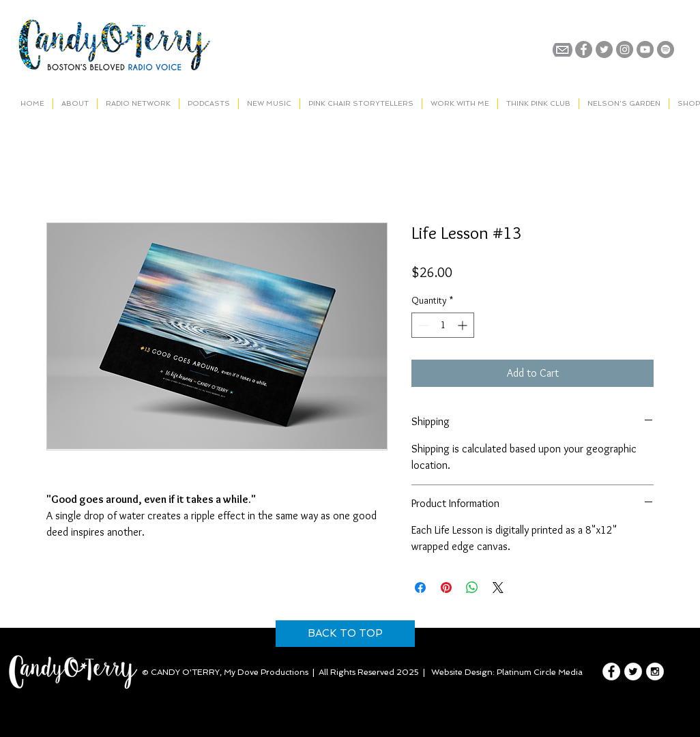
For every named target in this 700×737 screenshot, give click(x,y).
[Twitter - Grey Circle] (604, 49)
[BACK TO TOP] (345, 634)
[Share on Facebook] (420, 588)
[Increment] (464, 325)
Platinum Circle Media (540, 672)
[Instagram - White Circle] (655, 671)
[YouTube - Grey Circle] (645, 49)
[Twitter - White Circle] (633, 671)
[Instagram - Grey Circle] (625, 49)
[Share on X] (498, 588)
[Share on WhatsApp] (472, 588)
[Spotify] (666, 49)
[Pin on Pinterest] (446, 588)
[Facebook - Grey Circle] (584, 49)
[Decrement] (422, 325)
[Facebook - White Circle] (611, 671)
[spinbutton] (443, 325)
